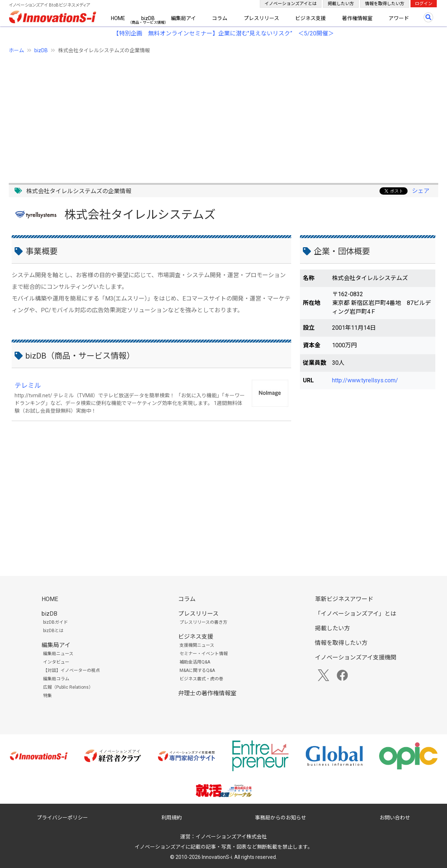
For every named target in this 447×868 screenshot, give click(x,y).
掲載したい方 (341, 4)
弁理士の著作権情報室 (207, 693)
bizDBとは (53, 631)
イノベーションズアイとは (291, 4)
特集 (47, 696)
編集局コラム (56, 679)
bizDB (148, 18)
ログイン (424, 4)
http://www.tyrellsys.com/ (365, 380)
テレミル (28, 385)
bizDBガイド (55, 622)
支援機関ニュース (197, 645)
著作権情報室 (357, 18)
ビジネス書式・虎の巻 (201, 679)
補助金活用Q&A (195, 662)
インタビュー (56, 662)
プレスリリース (261, 18)
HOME (118, 18)
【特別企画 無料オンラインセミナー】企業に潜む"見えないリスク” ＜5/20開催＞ (223, 33)
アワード (399, 18)
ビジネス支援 (311, 18)
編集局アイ (183, 18)
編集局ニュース (58, 654)
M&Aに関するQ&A (197, 670)
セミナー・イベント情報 (204, 654)
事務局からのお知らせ (281, 818)
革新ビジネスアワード (344, 599)
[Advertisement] (223, 114)
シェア (421, 191)
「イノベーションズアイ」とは (356, 614)
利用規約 (172, 818)
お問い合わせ (395, 818)
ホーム (16, 50)
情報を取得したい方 (385, 4)
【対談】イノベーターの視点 (72, 670)
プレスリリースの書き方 (203, 622)
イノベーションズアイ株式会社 (231, 837)
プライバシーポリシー (62, 818)
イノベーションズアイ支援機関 (356, 657)
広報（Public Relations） (68, 687)
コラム (220, 18)
